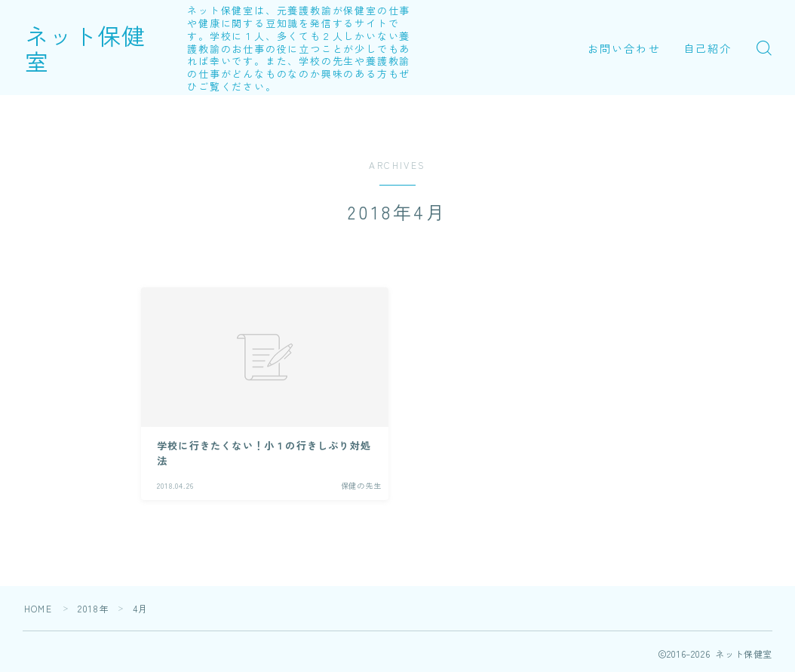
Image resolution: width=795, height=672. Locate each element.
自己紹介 (708, 48)
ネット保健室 (97, 48)
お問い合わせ (624, 48)
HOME (38, 608)
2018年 (94, 608)
